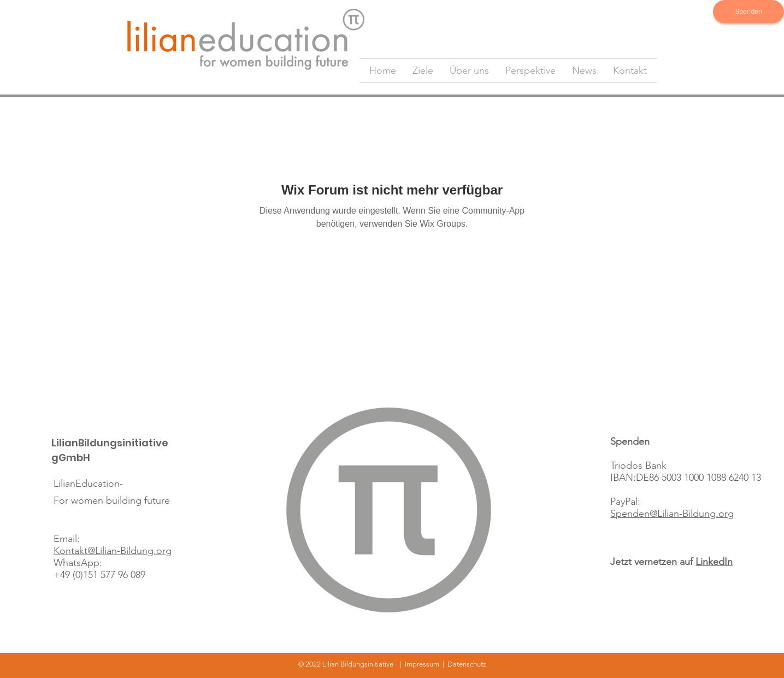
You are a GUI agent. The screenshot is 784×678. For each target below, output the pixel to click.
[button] (423, 71)
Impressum (422, 664)
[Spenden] (748, 12)
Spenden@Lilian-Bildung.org (672, 514)
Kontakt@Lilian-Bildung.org (113, 551)
